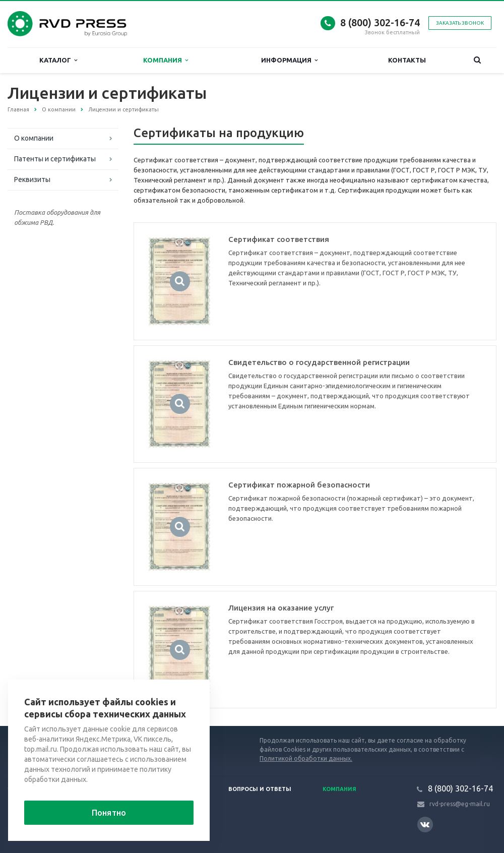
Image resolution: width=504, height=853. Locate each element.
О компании (34, 138)
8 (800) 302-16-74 (380, 22)
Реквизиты (32, 179)
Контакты (407, 60)
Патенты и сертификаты (55, 159)
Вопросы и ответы (260, 789)
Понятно (109, 813)
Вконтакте (425, 824)
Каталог (58, 60)
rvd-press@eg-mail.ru (460, 804)
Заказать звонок (460, 23)
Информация (289, 60)
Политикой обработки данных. (306, 758)
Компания (166, 60)
